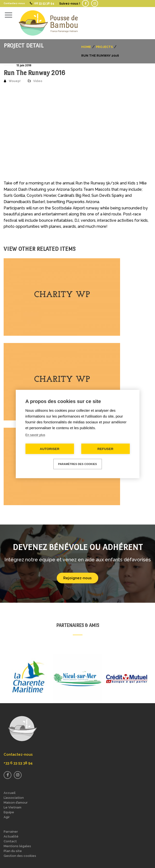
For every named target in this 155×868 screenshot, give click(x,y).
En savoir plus (35, 435)
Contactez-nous (14, 3)
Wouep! (15, 81)
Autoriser (50, 449)
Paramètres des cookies (78, 464)
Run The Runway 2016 (34, 73)
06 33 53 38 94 (44, 3)
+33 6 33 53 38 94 (18, 763)
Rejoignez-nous (77, 578)
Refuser (106, 449)
